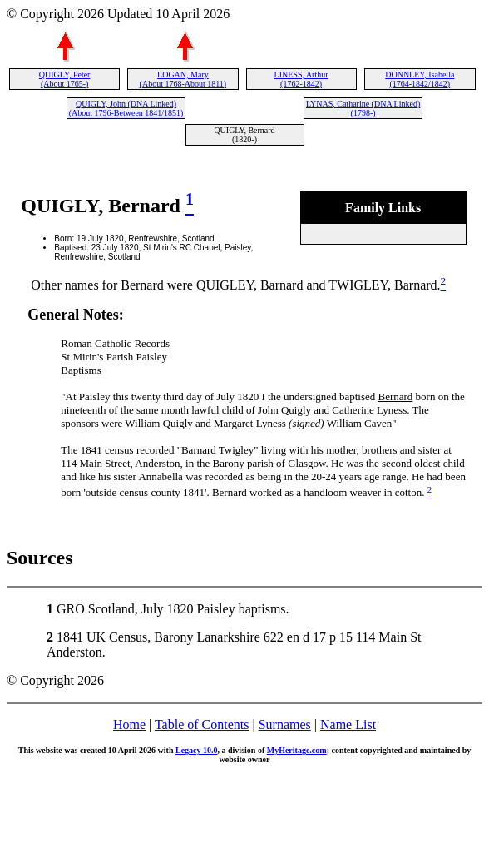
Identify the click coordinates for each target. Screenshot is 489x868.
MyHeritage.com (297, 750)
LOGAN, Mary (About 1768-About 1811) (183, 79)
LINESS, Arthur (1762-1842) (301, 79)
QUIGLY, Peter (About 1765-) (65, 79)
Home (129, 724)
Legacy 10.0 (197, 750)
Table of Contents (202, 724)
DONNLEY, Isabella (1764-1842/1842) (420, 79)
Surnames (285, 724)
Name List (348, 724)
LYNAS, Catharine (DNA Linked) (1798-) (363, 108)
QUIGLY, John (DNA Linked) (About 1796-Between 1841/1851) (126, 108)
